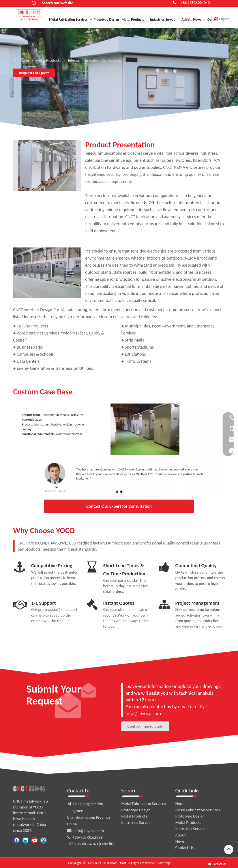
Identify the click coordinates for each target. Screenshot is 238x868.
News (180, 841)
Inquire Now (191, 20)
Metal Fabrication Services (144, 804)
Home (181, 804)
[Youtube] (35, 840)
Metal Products (134, 816)
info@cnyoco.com (89, 831)
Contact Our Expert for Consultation (119, 506)
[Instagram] (43, 840)
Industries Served (136, 822)
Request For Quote (34, 73)
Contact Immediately (145, 726)
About (181, 835)
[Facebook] (17, 840)
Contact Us (185, 848)
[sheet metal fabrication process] (47, 273)
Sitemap (164, 863)
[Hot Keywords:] (34, 3)
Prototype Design (136, 810)
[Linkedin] (26, 840)
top (229, 849)
